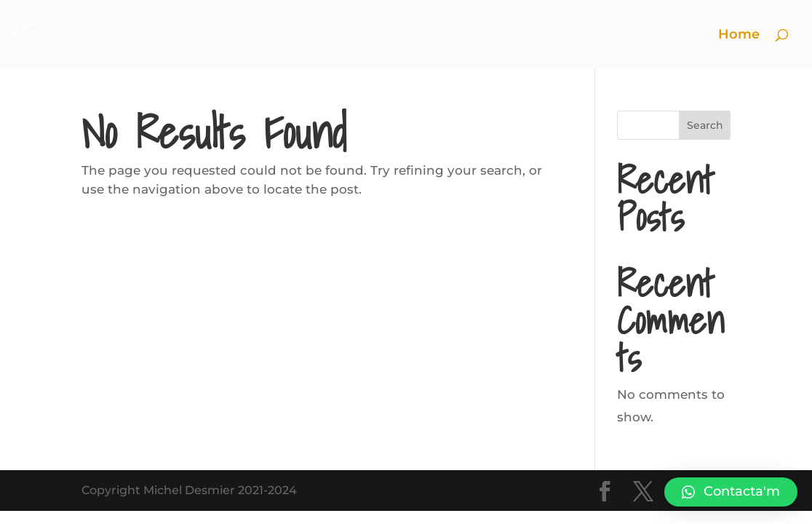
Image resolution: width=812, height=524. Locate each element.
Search (705, 125)
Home (739, 36)
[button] (731, 492)
